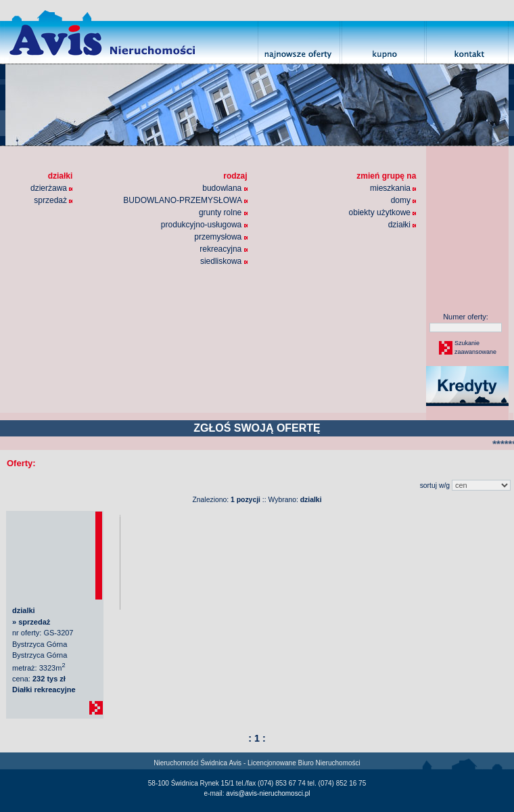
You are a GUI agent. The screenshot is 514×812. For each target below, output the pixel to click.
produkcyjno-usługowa (204, 225)
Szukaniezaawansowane (475, 348)
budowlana (225, 188)
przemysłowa (220, 237)
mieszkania (393, 188)
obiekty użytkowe (383, 212)
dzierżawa (51, 188)
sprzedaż (53, 200)
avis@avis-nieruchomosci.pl (268, 793)
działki (402, 225)
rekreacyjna (223, 249)
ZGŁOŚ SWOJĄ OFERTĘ (257, 428)
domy (404, 200)
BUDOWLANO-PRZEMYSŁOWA (185, 200)
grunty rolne (223, 212)
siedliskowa (224, 261)
